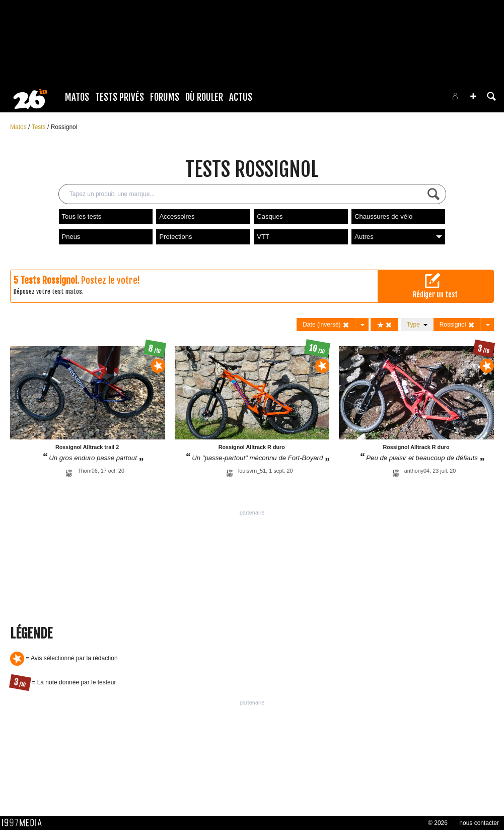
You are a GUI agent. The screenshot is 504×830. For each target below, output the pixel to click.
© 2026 (438, 823)
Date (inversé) (326, 325)
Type (417, 325)
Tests (40, 127)
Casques (270, 216)
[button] (473, 96)
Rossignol (64, 127)
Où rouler (204, 97)
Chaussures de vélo (383, 216)
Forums (165, 97)
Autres (398, 237)
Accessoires (177, 216)
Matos (77, 97)
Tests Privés (120, 97)
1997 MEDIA (25, 823)
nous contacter (479, 823)
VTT (263, 237)
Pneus (71, 237)
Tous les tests (82, 216)
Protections (175, 237)
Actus (241, 97)
